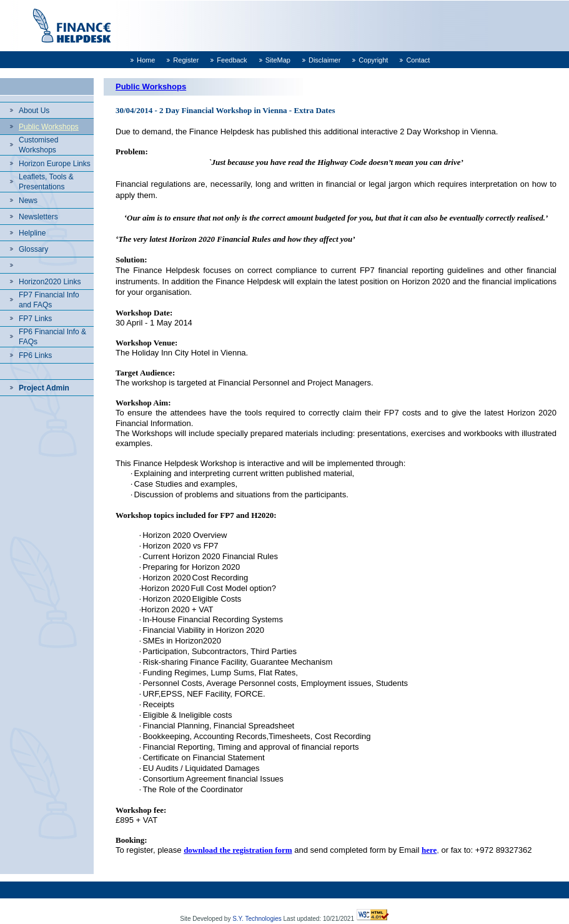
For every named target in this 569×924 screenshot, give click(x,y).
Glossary (33, 249)
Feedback (232, 60)
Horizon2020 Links (50, 282)
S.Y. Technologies (257, 919)
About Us (34, 111)
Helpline (32, 233)
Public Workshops (49, 127)
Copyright (373, 60)
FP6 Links (35, 355)
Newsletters (38, 217)
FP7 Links (35, 319)
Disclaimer (324, 60)
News (28, 201)
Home (146, 60)
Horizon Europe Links (55, 164)
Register (186, 60)
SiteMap (278, 60)
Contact (418, 60)
